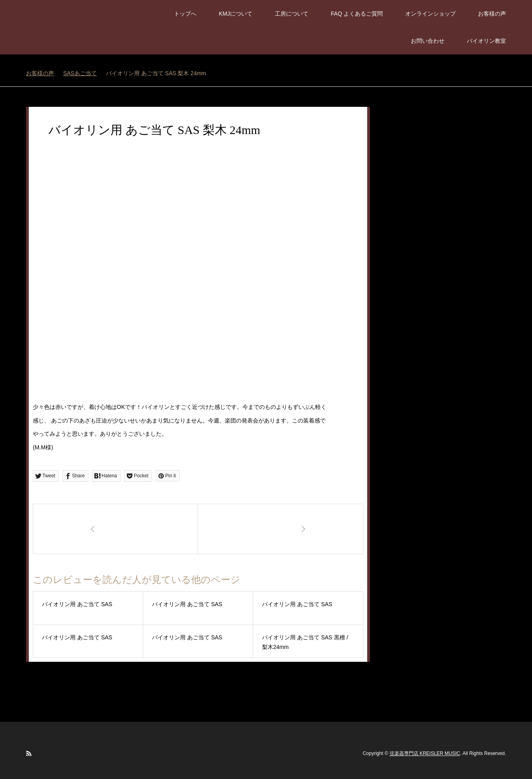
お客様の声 (492, 14)
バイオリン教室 (486, 41)
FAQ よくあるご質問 (357, 14)
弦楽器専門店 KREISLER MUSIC (425, 753)
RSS (29, 753)
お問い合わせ (428, 41)
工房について (292, 14)
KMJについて (236, 14)
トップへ (185, 14)
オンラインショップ (430, 14)
